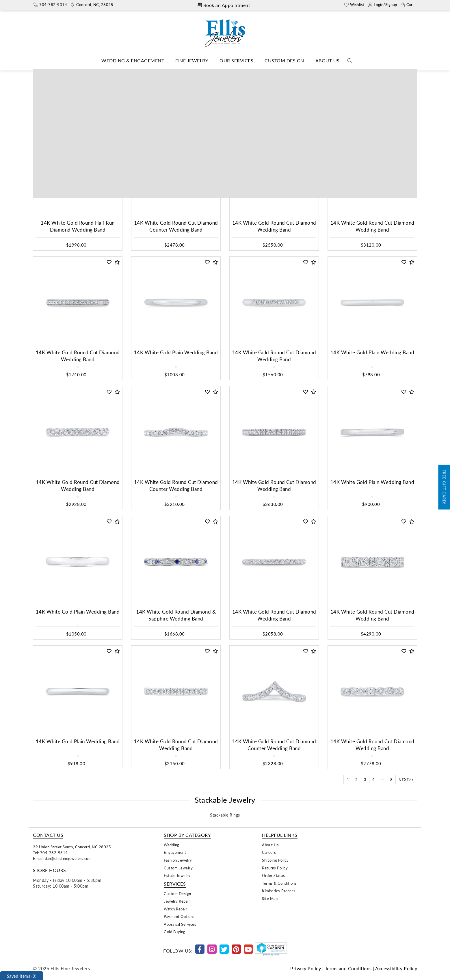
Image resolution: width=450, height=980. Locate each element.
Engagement (175, 852)
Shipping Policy (275, 860)
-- (383, 779)
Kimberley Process (279, 891)
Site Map (270, 898)
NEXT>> (406, 779)
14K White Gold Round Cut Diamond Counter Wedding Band (176, 226)
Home (189, 73)
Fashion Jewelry (178, 860)
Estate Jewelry (177, 875)
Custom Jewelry (178, 868)
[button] (109, 133)
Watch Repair (175, 909)
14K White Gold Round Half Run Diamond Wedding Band (78, 226)
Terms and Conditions (348, 968)
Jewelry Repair (177, 901)
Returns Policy (275, 868)
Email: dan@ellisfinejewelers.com (62, 858)
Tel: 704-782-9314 (50, 853)
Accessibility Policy (396, 968)
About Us (328, 60)
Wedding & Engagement (133, 60)
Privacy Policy (306, 968)
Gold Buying (175, 932)
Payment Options (179, 916)
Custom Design (284, 60)
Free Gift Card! (444, 487)
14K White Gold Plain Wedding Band (176, 352)
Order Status (273, 875)
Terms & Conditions (279, 883)
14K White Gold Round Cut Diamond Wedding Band (274, 226)
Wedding (172, 845)
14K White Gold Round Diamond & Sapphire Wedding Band (176, 615)
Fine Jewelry (192, 60)
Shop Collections (216, 73)
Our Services (236, 60)
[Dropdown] (133, 61)
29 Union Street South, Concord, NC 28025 (72, 847)
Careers (269, 852)
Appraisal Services (180, 924)
